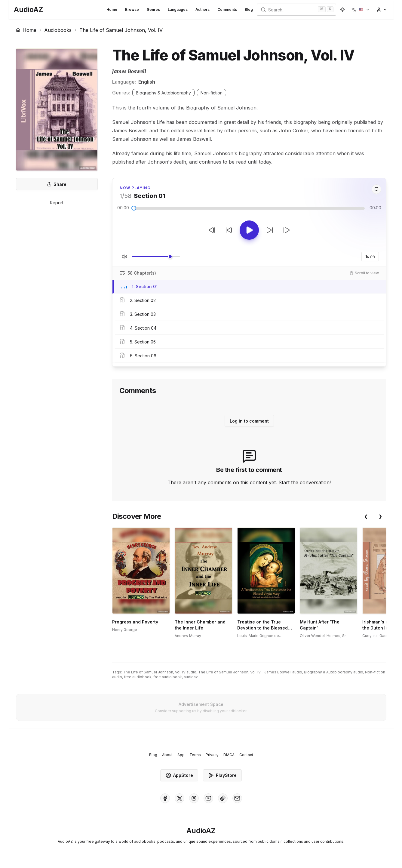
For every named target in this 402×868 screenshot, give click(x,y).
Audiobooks (58, 30)
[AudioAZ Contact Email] (237, 798)
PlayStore (222, 775)
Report (57, 203)
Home (112, 9)
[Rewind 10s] (229, 230)
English (147, 82)
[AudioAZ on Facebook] (165, 798)
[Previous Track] (212, 230)
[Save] (376, 189)
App (181, 755)
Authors (203, 9)
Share (57, 184)
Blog (249, 9)
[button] (361, 10)
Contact (246, 755)
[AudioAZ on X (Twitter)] (180, 798)
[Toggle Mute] (124, 257)
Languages (178, 9)
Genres (153, 9)
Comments (227, 9)
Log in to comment (249, 421)
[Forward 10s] (270, 230)
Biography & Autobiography (163, 93)
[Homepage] (28, 10)
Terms (195, 755)
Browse (132, 9)
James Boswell (129, 71)
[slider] (134, 208)
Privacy (212, 755)
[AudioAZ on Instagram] (194, 798)
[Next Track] (287, 230)
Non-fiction (212, 93)
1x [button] (370, 257)
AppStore (179, 775)
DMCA (229, 755)
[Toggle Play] (249, 230)
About (167, 755)
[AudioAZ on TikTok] (223, 798)
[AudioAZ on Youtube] (208, 798)
